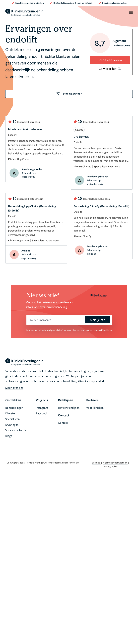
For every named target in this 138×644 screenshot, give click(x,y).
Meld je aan (98, 320)
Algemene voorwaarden (115, 463)
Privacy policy (111, 466)
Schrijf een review (110, 60)
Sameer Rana (113, 166)
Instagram (42, 408)
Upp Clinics (23, 159)
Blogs (9, 436)
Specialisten (12, 419)
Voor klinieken (95, 408)
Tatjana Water (52, 240)
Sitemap (96, 463)
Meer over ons (14, 388)
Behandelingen (14, 408)
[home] (25, 12)
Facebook (42, 413)
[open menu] (131, 12)
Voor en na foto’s (16, 430)
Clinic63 (87, 166)
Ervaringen (12, 425)
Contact (63, 423)
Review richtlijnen (69, 408)
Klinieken (11, 413)
